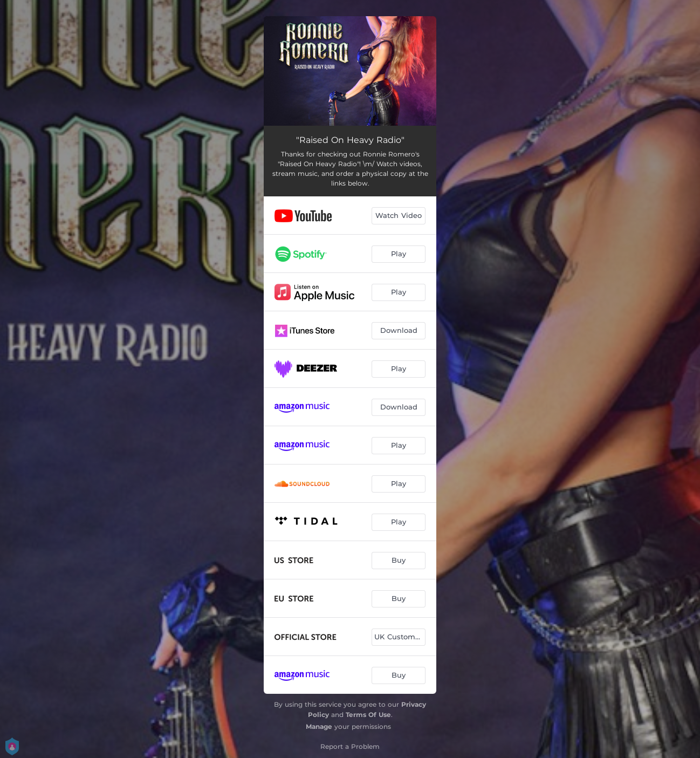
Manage (319, 726)
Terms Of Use (368, 715)
